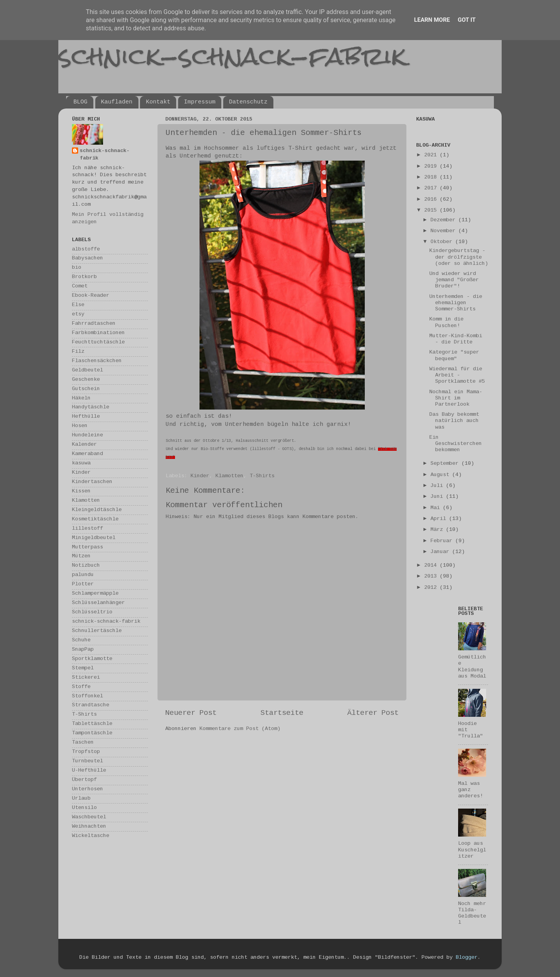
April (440, 519)
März (438, 530)
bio (77, 268)
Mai (437, 508)
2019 (432, 167)
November (444, 231)
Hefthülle (86, 417)
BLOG (80, 102)
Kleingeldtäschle (97, 510)
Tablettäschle (92, 724)
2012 (432, 588)
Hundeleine (87, 435)
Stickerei (86, 678)
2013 (432, 577)
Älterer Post (373, 713)
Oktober (443, 242)
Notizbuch (86, 566)
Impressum (200, 102)
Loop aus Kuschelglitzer (472, 850)
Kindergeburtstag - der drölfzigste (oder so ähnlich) (459, 257)
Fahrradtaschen (94, 324)
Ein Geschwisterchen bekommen (456, 444)
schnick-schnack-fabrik (232, 56)
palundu (83, 575)
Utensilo (84, 808)
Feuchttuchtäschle (98, 342)
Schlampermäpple (95, 594)
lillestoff (87, 529)
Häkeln (81, 398)
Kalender (84, 445)
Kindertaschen (92, 482)
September (446, 464)
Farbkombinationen (98, 333)
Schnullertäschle (97, 631)
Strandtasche (91, 705)
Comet (80, 286)
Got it (467, 20)
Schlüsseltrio (92, 612)
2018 (432, 178)
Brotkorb (84, 277)
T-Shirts (262, 476)
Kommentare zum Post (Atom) (240, 729)
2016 (432, 200)
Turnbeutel (87, 761)
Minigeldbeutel (94, 538)
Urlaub (81, 799)
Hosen (80, 426)
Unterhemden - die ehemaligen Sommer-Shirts (456, 303)
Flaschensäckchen (97, 361)
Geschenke (86, 380)
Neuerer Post (191, 713)
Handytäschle (91, 407)
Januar (441, 552)
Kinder (200, 476)
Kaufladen (117, 102)
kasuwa (81, 463)
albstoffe (86, 250)
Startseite (282, 713)
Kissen (81, 491)
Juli (438, 486)
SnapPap (83, 650)
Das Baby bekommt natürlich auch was (454, 421)
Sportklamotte (92, 659)
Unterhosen (87, 789)
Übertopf (84, 780)
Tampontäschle (92, 733)
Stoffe (81, 687)
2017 (432, 188)
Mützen (81, 556)
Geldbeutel (87, 370)
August (441, 475)
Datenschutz (248, 102)
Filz (78, 352)
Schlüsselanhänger (98, 603)
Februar (443, 541)
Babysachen (87, 258)
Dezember (444, 220)
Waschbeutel (89, 817)
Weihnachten (89, 827)
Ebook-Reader (91, 296)
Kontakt (158, 102)
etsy (78, 314)
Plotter (83, 584)
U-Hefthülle (89, 771)
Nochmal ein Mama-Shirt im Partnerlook (456, 398)
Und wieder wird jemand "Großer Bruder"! (454, 280)
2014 (432, 566)
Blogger (467, 958)
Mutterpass (87, 547)
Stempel (83, 668)
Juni (438, 497)
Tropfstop (86, 752)
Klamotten (229, 476)
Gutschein (86, 389)
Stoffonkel (87, 696)
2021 (432, 155)
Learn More (432, 20)
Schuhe (81, 640)
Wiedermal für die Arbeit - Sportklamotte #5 (457, 376)
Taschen (83, 743)
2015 (432, 211)
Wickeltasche (91, 836)
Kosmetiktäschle (95, 519)
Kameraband (87, 454)
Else (78, 305)
